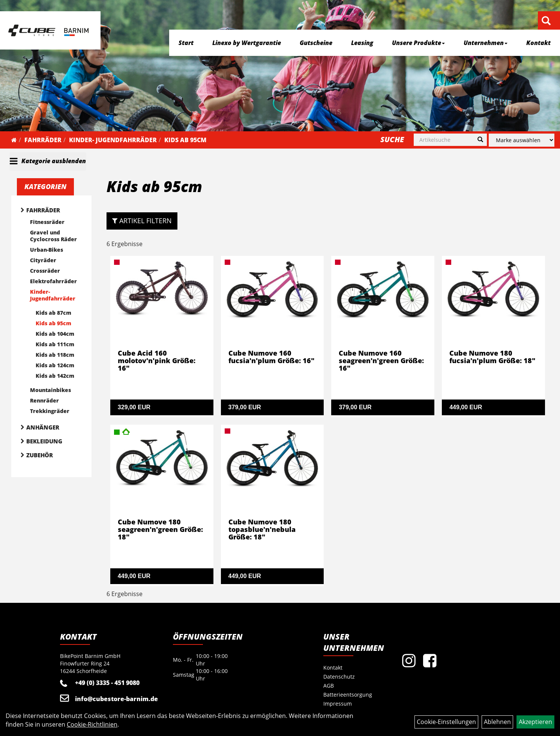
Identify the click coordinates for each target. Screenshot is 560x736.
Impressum (338, 704)
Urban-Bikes (47, 250)
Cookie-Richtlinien (92, 724)
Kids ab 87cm (53, 313)
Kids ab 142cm (55, 376)
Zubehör (40, 455)
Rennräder (44, 400)
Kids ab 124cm (55, 365)
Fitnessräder (47, 222)
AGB (329, 686)
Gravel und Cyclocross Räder (53, 236)
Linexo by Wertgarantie (247, 43)
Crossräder (45, 271)
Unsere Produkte (418, 43)
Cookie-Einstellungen (446, 722)
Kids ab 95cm (185, 140)
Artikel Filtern (142, 221)
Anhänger (43, 427)
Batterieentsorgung (348, 695)
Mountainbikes (50, 390)
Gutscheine (316, 43)
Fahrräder (43, 140)
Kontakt (538, 43)
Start (186, 43)
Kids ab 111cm (55, 344)
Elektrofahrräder (53, 281)
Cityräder (43, 260)
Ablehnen (497, 722)
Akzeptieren (535, 722)
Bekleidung (44, 441)
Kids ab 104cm (55, 334)
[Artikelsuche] (546, 21)
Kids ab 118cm (55, 355)
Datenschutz (339, 677)
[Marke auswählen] (522, 140)
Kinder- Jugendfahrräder (113, 140)
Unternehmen (486, 43)
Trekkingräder (50, 411)
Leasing (362, 43)
